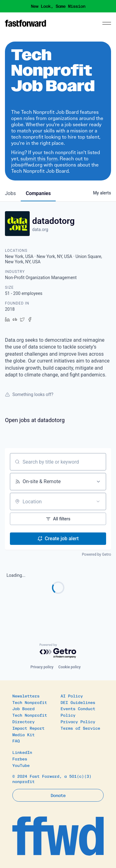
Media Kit (24, 734)
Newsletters (26, 696)
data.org (40, 229)
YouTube (21, 765)
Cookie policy (70, 667)
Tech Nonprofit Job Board (30, 706)
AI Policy (72, 696)
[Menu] (107, 23)
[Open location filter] (98, 501)
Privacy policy (42, 667)
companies (38, 193)
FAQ (16, 741)
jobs (10, 193)
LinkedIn (22, 752)
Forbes (20, 759)
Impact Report (28, 728)
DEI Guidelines (78, 702)
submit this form (39, 159)
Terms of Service (80, 728)
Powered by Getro (97, 554)
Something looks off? (29, 394)
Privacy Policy (78, 721)
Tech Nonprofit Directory (30, 718)
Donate (58, 795)
